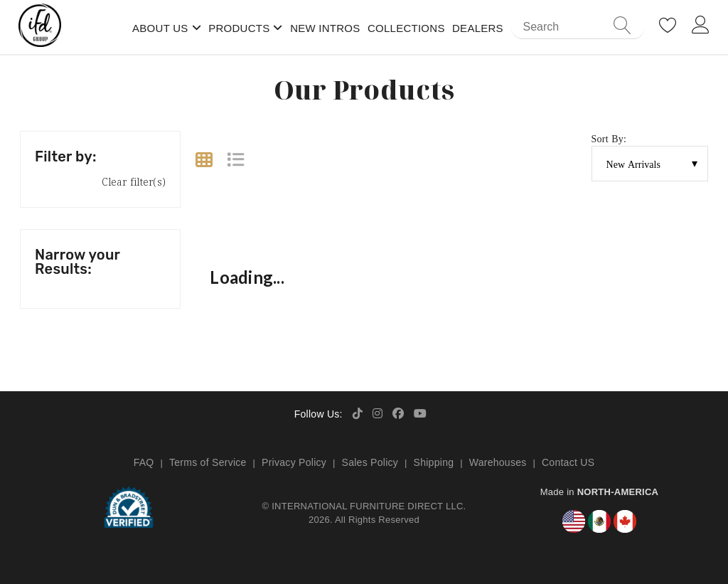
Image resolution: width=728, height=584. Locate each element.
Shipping (434, 462)
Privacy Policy (294, 462)
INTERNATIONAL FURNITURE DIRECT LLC (367, 506)
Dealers (478, 28)
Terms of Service (208, 462)
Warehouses (498, 462)
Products (239, 28)
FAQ (144, 462)
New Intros (325, 28)
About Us (160, 28)
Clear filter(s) (134, 182)
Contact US (568, 462)
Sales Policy (370, 462)
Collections (406, 28)
